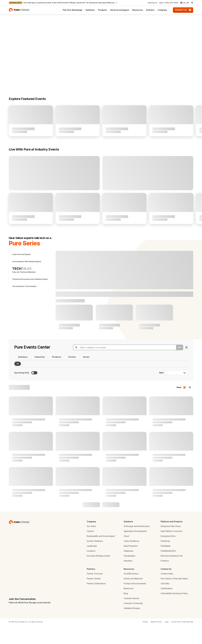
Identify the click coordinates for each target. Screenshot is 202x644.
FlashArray (165, 560)
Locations (91, 569)
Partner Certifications (96, 602)
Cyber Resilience (131, 560)
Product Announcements (135, 602)
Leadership (92, 565)
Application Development (135, 550)
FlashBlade (166, 565)
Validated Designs (132, 627)
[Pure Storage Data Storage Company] (19, 541)
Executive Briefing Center (98, 574)
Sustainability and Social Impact (101, 555)
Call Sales (165, 602)
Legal (167, 640)
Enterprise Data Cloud (171, 545)
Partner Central (94, 597)
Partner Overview (95, 592)
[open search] (192, 3)
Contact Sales (167, 592)
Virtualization (129, 574)
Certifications (167, 607)
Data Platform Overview (171, 550)
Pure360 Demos (131, 592)
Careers (90, 550)
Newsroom (129, 607)
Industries (128, 579)
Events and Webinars (133, 597)
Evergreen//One (168, 555)
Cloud (126, 555)
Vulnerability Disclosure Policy (174, 612)
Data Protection (131, 565)
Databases (129, 569)
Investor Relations (95, 560)
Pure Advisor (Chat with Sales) (174, 597)
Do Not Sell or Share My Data (182, 640)
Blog (126, 612)
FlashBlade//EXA (168, 569)
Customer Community (133, 622)
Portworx (165, 579)
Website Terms (156, 640)
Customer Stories (131, 617)
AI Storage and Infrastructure (137, 545)
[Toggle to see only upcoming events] (34, 391)
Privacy (145, 640)
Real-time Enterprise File (172, 574)
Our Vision (91, 545)
